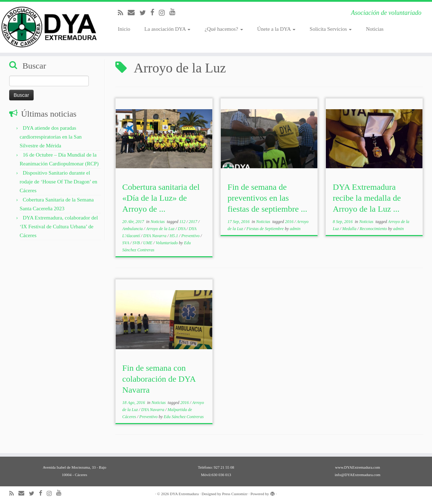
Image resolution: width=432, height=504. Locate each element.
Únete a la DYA (276, 29)
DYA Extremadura (184, 494)
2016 (290, 222)
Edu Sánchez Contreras (184, 417)
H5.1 (175, 236)
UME (148, 243)
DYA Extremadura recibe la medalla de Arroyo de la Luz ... (367, 198)
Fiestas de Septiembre (266, 229)
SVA (126, 243)
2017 (194, 222)
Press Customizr (235, 494)
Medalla (350, 229)
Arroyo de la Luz (161, 229)
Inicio (124, 29)
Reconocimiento (374, 229)
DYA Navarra (155, 236)
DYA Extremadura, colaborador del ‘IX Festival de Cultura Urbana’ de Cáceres (59, 227)
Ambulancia (133, 229)
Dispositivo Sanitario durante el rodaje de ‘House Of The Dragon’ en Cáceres (59, 182)
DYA (182, 229)
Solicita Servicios (331, 29)
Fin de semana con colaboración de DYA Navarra (159, 379)
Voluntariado (167, 243)
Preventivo (191, 236)
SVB (137, 243)
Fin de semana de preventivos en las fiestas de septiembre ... (267, 198)
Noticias (375, 29)
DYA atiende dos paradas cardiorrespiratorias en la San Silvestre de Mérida (51, 137)
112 (183, 222)
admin (295, 229)
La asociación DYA (167, 29)
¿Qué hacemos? (224, 29)
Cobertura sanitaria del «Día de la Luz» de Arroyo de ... (161, 198)
